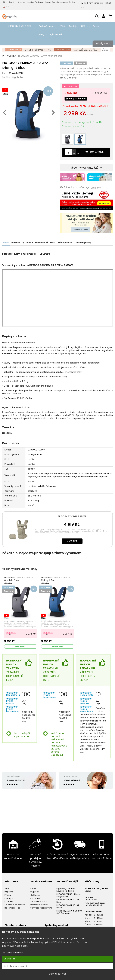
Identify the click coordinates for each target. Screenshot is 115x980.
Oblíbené (35, 895)
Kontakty (73, 2)
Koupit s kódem (76, 99)
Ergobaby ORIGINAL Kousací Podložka (66, 889)
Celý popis (72, 78)
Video (29, 242)
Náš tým (86, 26)
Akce (5, 2)
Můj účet (34, 891)
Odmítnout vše (58, 974)
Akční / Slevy (103, 44)
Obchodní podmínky (15, 904)
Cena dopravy (83, 242)
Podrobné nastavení (15, 966)
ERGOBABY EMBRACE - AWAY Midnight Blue (56, 580)
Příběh (63, 26)
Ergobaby (18, 77)
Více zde (72, 541)
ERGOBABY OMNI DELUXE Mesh (68, 906)
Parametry (18, 242)
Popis (6, 242)
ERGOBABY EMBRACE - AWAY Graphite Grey (19, 580)
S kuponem (11, 632)
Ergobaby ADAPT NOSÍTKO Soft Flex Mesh (69, 912)
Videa (47, 2)
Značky (12, 2)
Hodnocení (41, 242)
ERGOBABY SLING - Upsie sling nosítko (68, 895)
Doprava (21, 2)
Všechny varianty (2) (86, 168)
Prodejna (39, 2)
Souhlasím (10, 959)
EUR (6, 7)
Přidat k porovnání (72, 187)
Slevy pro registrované (50, 34)
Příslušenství (65, 242)
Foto (52, 242)
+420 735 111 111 (91, 899)
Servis (30, 2)
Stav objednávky (59, 2)
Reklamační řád (12, 908)
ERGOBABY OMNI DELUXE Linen (68, 900)
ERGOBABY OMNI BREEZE (72, 516)
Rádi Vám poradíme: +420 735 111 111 (96, 5)
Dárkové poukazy (48, 26)
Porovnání (35, 898)
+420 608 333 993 (93, 905)
